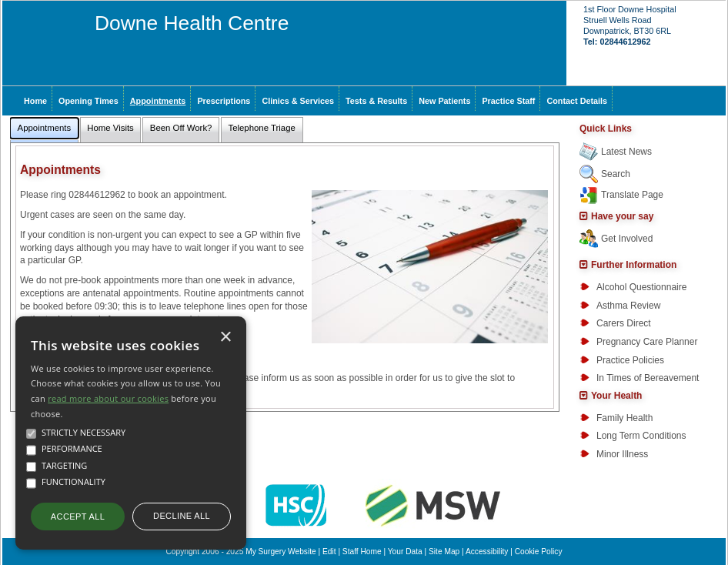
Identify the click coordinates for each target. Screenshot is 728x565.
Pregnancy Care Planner (647, 342)
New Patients (444, 101)
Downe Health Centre (192, 23)
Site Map (444, 552)
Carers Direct (624, 323)
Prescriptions (224, 101)
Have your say (622, 216)
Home (35, 101)
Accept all (78, 517)
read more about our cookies (108, 398)
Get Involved (627, 239)
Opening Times (88, 101)
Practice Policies (630, 360)
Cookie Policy (539, 552)
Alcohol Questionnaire (641, 287)
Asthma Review (628, 306)
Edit (329, 552)
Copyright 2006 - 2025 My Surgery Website (241, 552)
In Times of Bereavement (648, 378)
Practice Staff (508, 101)
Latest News (626, 152)
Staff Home (362, 552)
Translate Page (632, 195)
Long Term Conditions (641, 436)
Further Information (634, 265)
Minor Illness (622, 454)
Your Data (405, 552)
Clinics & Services (298, 101)
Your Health (616, 396)
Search (616, 174)
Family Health (624, 418)
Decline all (182, 516)
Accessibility (487, 552)
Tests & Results (376, 101)
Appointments (158, 101)
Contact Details (577, 101)
